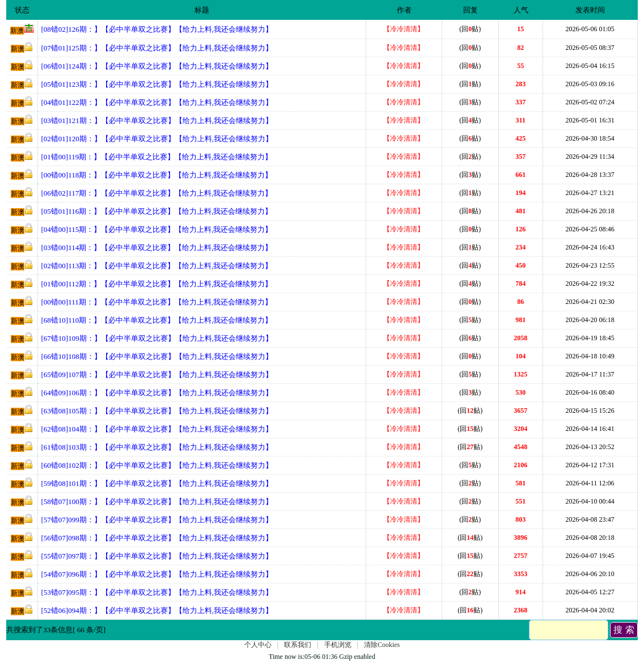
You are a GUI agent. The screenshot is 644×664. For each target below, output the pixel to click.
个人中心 (258, 645)
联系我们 (298, 645)
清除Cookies (382, 645)
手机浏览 (338, 645)
